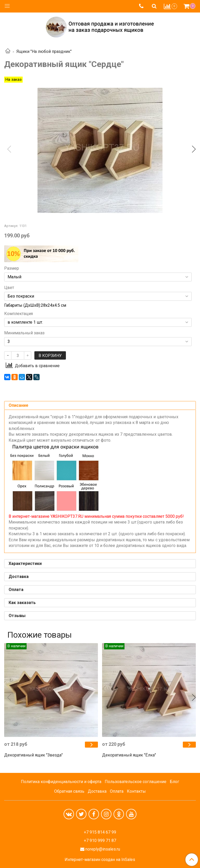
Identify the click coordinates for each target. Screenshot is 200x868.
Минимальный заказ (24, 333)
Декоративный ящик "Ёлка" (129, 755)
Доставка (97, 791)
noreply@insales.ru (103, 849)
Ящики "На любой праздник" (44, 51)
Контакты (136, 791)
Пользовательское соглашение (136, 782)
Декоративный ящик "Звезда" (33, 755)
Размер (12, 268)
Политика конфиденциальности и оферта (61, 782)
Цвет (9, 288)
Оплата (117, 791)
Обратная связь (69, 791)
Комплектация (18, 314)
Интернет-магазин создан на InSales (100, 860)
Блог (174, 782)
